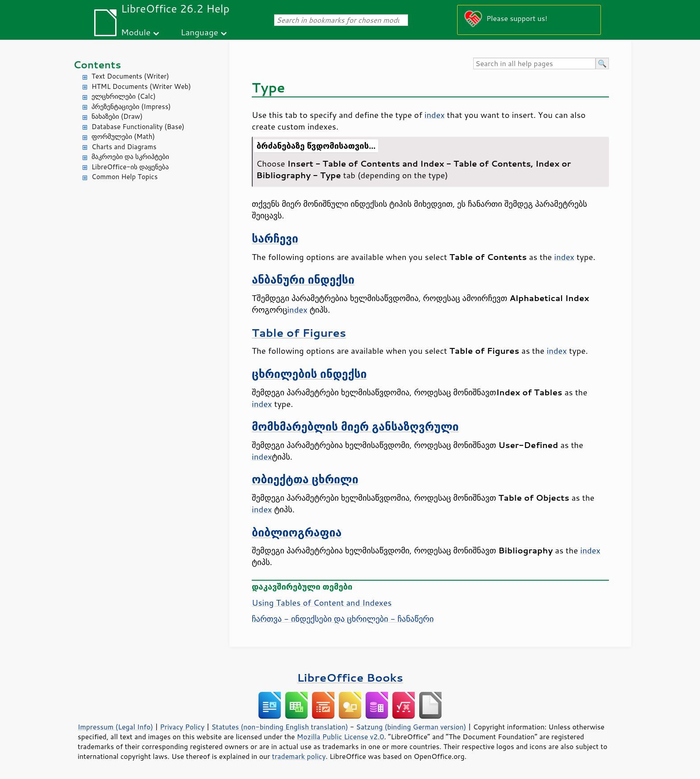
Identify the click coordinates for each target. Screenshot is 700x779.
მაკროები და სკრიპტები (130, 157)
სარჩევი (275, 238)
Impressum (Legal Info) (115, 727)
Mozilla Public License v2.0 (341, 737)
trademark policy (299, 756)
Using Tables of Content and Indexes (322, 603)
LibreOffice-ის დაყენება (130, 167)
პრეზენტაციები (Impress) (131, 107)
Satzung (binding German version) (411, 727)
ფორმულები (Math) (123, 136)
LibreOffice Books (350, 677)
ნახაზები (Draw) (117, 116)
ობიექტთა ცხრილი (305, 479)
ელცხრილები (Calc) (124, 96)
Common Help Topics (125, 177)
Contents (97, 65)
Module (136, 32)
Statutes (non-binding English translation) (279, 727)
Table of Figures (299, 333)
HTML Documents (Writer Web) (141, 86)
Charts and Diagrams (124, 147)
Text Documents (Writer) (130, 76)
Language (200, 32)
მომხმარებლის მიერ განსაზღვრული (355, 426)
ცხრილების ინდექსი (309, 374)
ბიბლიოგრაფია (297, 532)
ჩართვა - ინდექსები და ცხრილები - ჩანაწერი (343, 619)
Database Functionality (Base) (138, 127)
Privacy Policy (182, 727)
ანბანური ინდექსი (303, 279)
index (435, 115)
